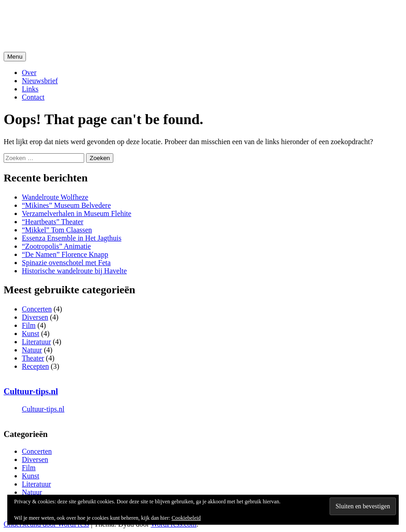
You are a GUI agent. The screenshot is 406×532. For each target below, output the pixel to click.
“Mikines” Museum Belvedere (66, 205)
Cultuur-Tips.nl (52, 18)
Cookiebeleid (186, 518)
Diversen (35, 317)
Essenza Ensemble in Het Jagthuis (72, 238)
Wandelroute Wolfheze (55, 197)
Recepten (36, 366)
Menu (15, 57)
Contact (33, 97)
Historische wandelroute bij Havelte (74, 271)
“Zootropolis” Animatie (56, 246)
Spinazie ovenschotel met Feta (66, 263)
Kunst (30, 334)
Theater (33, 358)
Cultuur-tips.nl (31, 391)
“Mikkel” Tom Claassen (57, 230)
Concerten (37, 309)
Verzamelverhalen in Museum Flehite (76, 213)
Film (29, 325)
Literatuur (36, 342)
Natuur (32, 350)
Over (29, 73)
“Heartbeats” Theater (53, 222)
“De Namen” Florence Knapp (65, 254)
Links (30, 89)
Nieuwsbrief (40, 81)
